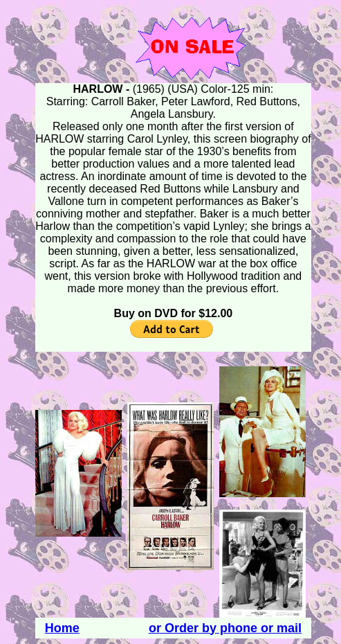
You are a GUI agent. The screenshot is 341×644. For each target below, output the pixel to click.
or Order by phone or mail (225, 628)
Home (62, 628)
